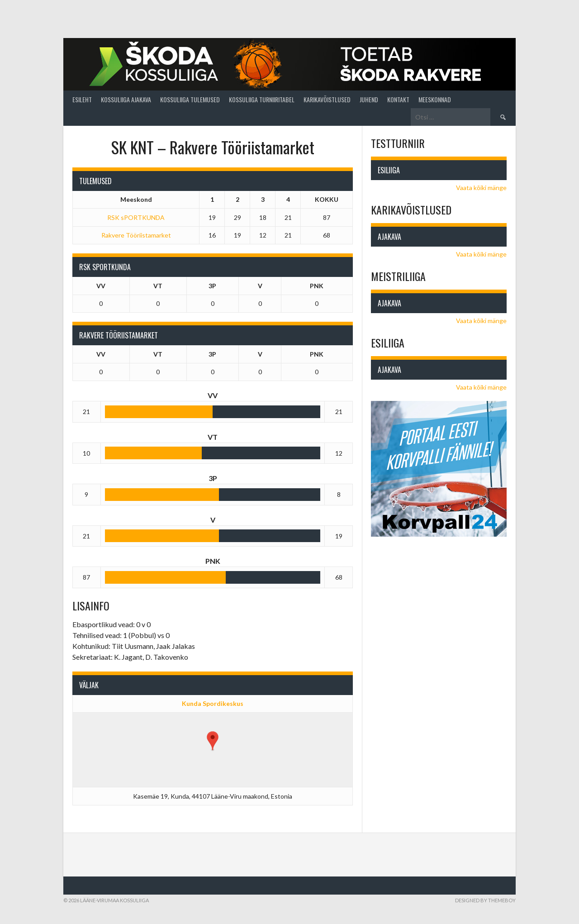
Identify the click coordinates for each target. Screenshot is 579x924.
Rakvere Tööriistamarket (136, 235)
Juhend (369, 99)
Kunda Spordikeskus (213, 703)
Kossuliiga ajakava (126, 99)
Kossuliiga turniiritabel (262, 99)
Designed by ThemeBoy (485, 900)
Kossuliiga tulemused (190, 99)
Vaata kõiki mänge (481, 188)
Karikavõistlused (327, 99)
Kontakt (398, 99)
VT (158, 286)
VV (101, 286)
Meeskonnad (435, 99)
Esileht (82, 99)
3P (212, 286)
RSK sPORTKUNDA (136, 217)
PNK (317, 286)
